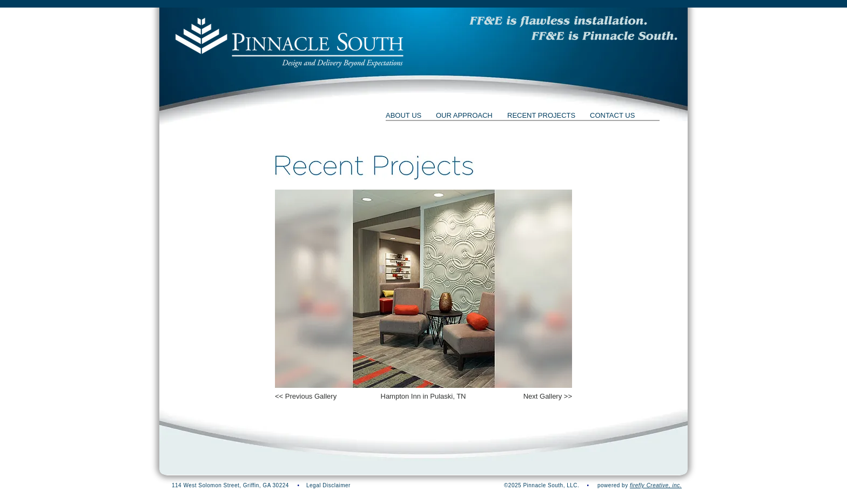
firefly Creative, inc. (656, 485)
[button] (574, 28)
